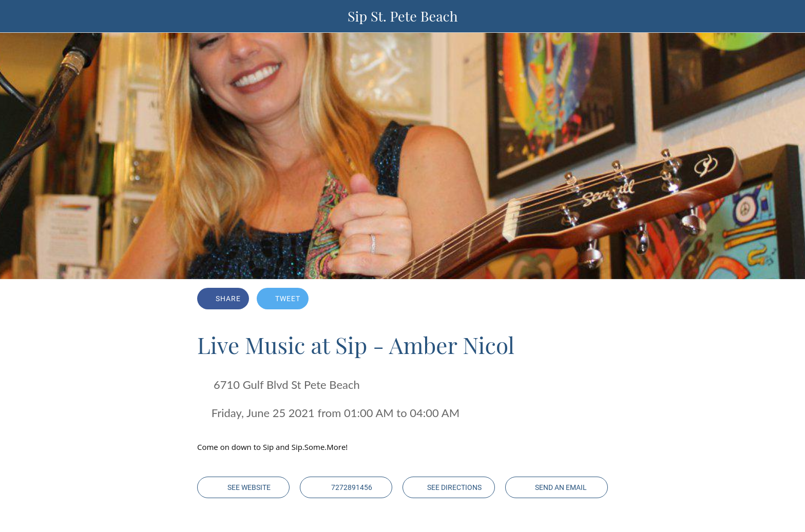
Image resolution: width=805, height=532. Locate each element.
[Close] (21, 16)
